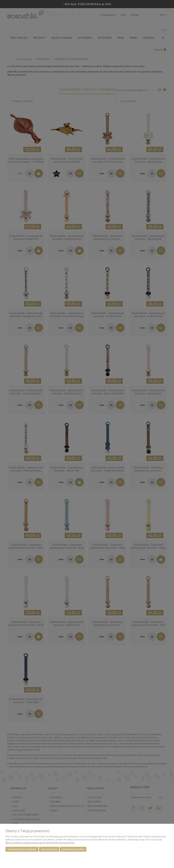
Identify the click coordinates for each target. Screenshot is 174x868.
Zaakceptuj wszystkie (73, 849)
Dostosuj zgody (49, 849)
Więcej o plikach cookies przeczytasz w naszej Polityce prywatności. (40, 842)
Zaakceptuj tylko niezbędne (22, 849)
